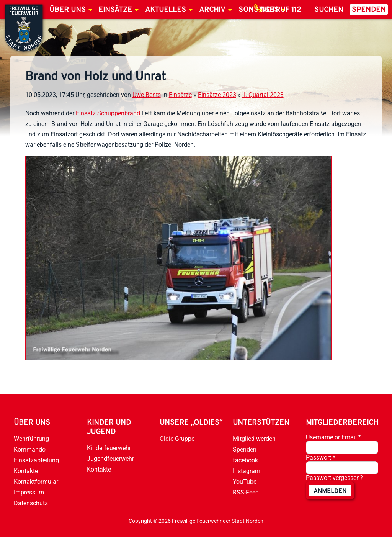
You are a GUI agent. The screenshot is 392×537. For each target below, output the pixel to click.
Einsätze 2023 (217, 95)
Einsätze (115, 10)
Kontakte (26, 471)
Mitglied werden (254, 439)
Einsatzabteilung (36, 460)
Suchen (329, 10)
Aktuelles (166, 10)
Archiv (212, 10)
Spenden (369, 10)
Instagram (247, 471)
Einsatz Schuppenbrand (108, 113)
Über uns (68, 10)
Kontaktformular (36, 482)
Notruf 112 (281, 10)
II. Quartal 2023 (263, 95)
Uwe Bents (147, 95)
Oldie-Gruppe (177, 439)
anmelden (330, 491)
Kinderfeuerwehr (109, 448)
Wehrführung (31, 439)
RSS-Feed (246, 492)
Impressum (29, 492)
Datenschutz (31, 503)
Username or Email (333, 437)
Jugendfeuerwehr (110, 459)
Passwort (321, 458)
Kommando (30, 449)
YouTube (245, 482)
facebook (245, 460)
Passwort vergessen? (334, 478)
